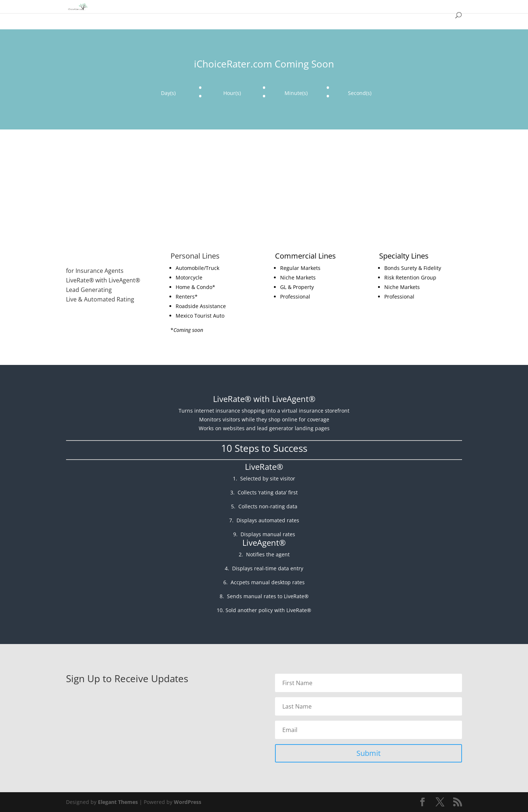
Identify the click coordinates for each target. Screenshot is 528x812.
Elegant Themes (118, 802)
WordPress (188, 802)
